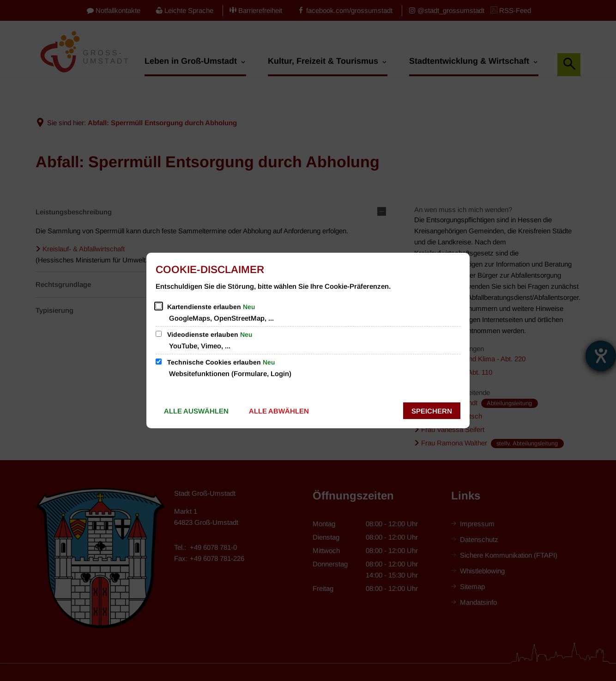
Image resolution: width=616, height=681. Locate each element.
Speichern (432, 411)
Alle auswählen (196, 411)
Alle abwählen (279, 411)
